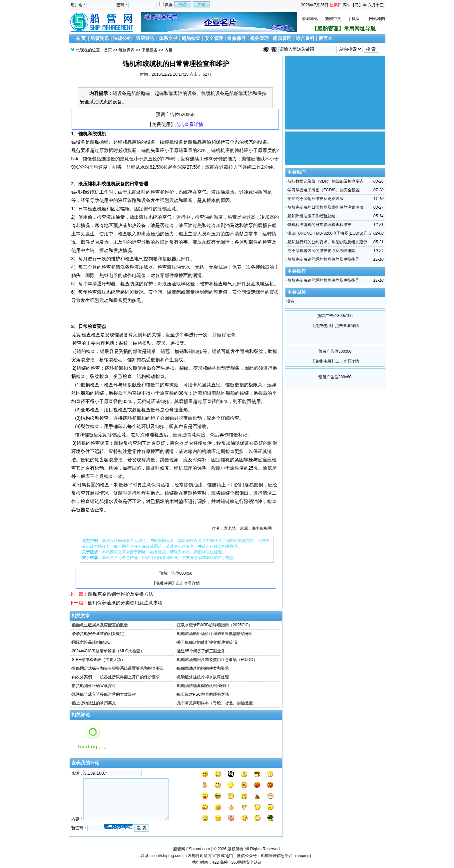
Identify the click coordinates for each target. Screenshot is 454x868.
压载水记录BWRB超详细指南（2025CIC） (215, 625)
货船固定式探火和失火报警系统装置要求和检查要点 (118, 668)
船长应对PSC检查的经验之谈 (203, 694)
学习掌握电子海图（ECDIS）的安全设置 (324, 190)
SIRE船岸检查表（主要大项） (99, 660)
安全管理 (214, 38)
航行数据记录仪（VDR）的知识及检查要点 (326, 181)
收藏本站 (310, 19)
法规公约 (122, 38)
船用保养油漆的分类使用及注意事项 (125, 603)
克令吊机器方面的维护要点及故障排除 (321, 251)
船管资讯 (100, 38)
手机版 (354, 19)
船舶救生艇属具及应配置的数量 (100, 625)
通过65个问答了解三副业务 (201, 651)
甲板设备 (150, 50)
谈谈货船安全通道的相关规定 (98, 634)
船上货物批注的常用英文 (94, 703)
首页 (108, 50)
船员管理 (282, 38)
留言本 (325, 38)
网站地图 (377, 19)
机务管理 (259, 38)
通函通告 (145, 38)
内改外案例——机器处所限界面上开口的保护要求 (116, 677)
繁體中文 (333, 19)
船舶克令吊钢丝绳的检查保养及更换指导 (323, 259)
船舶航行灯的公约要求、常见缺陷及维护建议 (327, 242)
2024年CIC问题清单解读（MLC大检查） (108, 651)
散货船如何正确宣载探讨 (94, 686)
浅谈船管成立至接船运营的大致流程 (104, 694)
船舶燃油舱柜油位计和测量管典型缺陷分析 (215, 634)
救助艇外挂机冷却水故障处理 (203, 677)
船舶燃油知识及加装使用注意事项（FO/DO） (217, 660)
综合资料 (305, 38)
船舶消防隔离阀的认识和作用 (203, 686)
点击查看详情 (189, 124)
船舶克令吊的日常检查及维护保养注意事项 (325, 207)
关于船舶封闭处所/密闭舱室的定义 (207, 642)
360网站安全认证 (246, 862)
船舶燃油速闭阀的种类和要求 (203, 668)
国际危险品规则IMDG (91, 642)
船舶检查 (191, 38)
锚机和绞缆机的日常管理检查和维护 (319, 225)
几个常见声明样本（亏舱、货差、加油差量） (217, 703)
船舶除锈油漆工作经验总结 (311, 216)
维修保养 (236, 38)
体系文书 (168, 38)
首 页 (81, 38)
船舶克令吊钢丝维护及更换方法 (121, 594)
